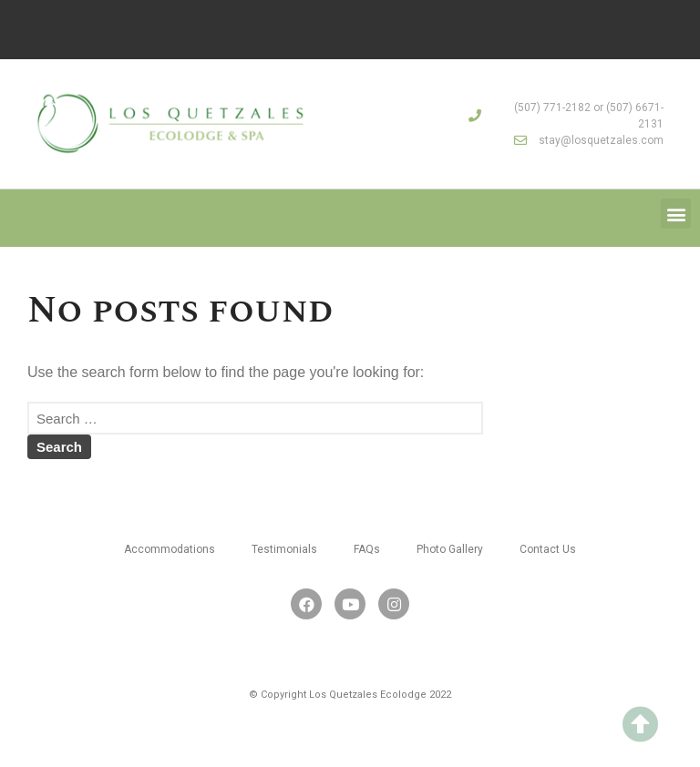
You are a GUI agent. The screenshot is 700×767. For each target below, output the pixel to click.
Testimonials (284, 549)
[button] (676, 214)
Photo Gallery (450, 549)
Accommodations (170, 549)
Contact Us (548, 549)
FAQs (367, 549)
